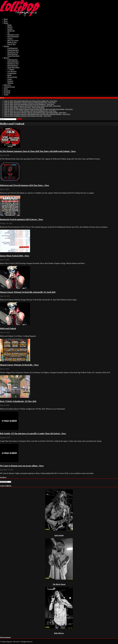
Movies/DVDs (12, 77)
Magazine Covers (13, 35)
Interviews (7, 85)
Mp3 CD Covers (13, 40)
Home (6, 19)
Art (8, 33)
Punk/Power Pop (13, 52)
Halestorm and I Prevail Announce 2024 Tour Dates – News (25, 185)
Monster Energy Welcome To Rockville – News (19, 365)
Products (10, 81)
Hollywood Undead (8, 328)
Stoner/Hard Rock (13, 56)
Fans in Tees (11, 44)
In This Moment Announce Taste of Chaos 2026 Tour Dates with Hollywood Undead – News (38, 151)
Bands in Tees (12, 42)
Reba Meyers (59, 633)
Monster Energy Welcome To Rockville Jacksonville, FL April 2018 (28, 292)
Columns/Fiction (9, 87)
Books (9, 75)
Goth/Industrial (12, 48)
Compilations (12, 73)
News (6, 21)
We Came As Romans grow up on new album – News (22, 466)
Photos (6, 23)
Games (10, 79)
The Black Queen (59, 584)
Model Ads (11, 31)
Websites (10, 83)
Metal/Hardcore (13, 54)
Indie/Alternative (13, 50)
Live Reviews (12, 71)
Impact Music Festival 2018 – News (15, 256)
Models (10, 27)
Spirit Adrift (59, 535)
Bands (9, 25)
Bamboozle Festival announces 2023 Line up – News (21, 219)
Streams (6, 46)
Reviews (7, 58)
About (6, 89)
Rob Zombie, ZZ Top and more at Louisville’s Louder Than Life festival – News (33, 433)
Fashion (10, 29)
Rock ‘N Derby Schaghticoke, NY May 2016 (18, 401)
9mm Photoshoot (13, 37)
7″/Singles (11, 69)
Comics (10, 38)
